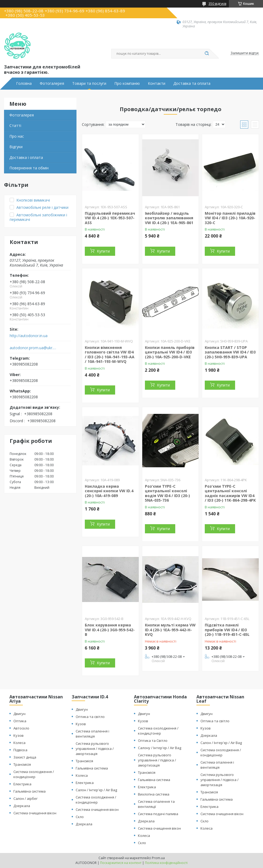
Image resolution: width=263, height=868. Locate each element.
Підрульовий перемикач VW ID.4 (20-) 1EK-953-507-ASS (110, 218)
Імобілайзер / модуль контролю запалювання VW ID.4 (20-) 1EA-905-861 (169, 218)
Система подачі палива (158, 814)
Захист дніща (25, 757)
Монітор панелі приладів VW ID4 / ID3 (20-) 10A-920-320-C (230, 218)
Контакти (157, 83)
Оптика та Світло (153, 741)
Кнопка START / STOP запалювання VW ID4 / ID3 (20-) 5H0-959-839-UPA (230, 352)
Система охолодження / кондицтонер (158, 731)
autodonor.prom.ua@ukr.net (33, 348)
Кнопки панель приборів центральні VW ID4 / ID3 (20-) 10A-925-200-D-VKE (170, 352)
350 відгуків (217, 4)
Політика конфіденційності (166, 863)
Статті (15, 125)
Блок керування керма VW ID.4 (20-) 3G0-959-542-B (110, 630)
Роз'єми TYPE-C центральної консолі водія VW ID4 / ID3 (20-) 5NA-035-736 (167, 493)
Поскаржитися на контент (121, 863)
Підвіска (20, 750)
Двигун (19, 714)
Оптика (20, 721)
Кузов (19, 735)
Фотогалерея (52, 83)
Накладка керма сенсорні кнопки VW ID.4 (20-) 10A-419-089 (109, 491)
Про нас (17, 136)
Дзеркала (22, 806)
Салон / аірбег (25, 798)
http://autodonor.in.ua (29, 336)
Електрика (22, 784)
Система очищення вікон (35, 813)
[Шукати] (207, 54)
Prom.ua (158, 858)
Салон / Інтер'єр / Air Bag (96, 790)
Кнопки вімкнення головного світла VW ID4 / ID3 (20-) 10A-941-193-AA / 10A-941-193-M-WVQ (110, 355)
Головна (24, 83)
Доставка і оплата (26, 157)
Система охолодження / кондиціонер (34, 774)
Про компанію (127, 83)
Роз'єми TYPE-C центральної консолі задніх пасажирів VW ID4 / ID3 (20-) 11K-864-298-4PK (230, 493)
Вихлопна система (154, 794)
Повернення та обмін (29, 168)
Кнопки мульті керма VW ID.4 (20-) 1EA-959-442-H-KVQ (170, 630)
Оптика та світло (90, 717)
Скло (80, 817)
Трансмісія (22, 764)
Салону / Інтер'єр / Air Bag (160, 748)
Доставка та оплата (192, 83)
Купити (103, 251)
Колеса (19, 743)
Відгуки (16, 147)
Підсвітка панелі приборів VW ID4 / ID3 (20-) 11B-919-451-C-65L (227, 630)
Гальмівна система (30, 791)
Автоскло (21, 728)
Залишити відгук (245, 53)
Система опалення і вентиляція (92, 734)
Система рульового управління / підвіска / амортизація (95, 749)
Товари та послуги (89, 83)
